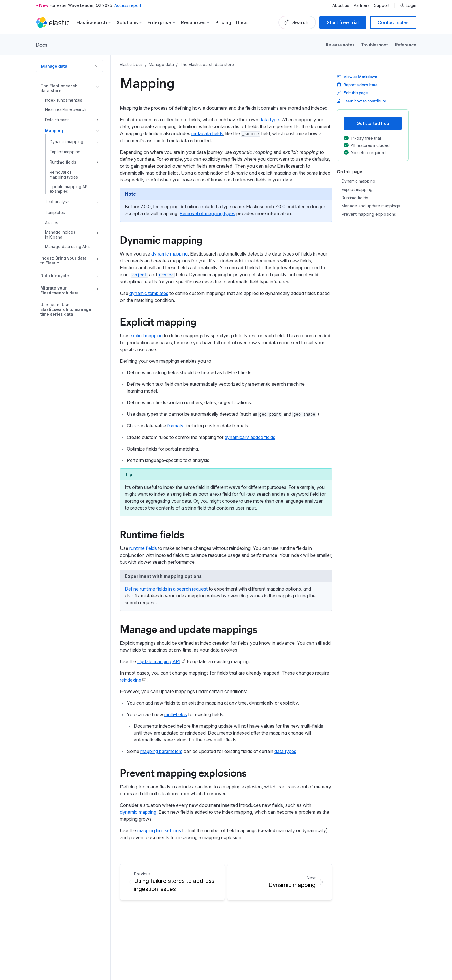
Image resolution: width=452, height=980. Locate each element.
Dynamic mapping (161, 239)
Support (382, 5)
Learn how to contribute (361, 101)
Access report (128, 5)
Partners (362, 5)
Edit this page (352, 93)
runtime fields (143, 548)
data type (269, 120)
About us (341, 5)
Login (408, 5)
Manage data (54, 66)
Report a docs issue (357, 85)
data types (285, 751)
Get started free (373, 123)
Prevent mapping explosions (183, 772)
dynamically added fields (250, 437)
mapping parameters (161, 751)
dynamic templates (149, 293)
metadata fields (207, 133)
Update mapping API (159, 661)
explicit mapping (146, 336)
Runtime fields (152, 534)
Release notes (340, 45)
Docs (242, 22)
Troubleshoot (375, 45)
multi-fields (176, 714)
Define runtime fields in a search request (166, 589)
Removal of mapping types (207, 213)
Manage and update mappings (189, 629)
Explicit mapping (158, 321)
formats (175, 426)
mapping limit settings (159, 830)
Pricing (223, 22)
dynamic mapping (169, 254)
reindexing (131, 680)
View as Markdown (357, 76)
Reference (406, 45)
